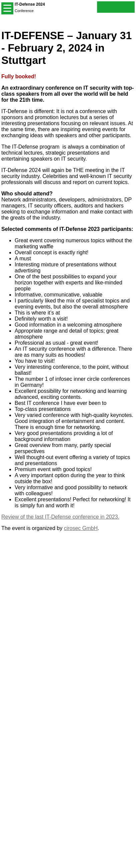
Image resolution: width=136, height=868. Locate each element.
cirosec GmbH (81, 528)
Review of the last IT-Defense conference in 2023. (60, 517)
